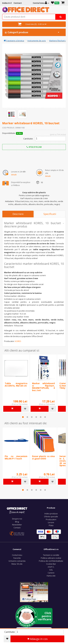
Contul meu (17, 555)
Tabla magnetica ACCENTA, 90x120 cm (16, 384)
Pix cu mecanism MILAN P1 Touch (16, 457)
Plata (51, 525)
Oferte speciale (51, 516)
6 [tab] (45, 417)
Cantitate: (28, 139)
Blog (17, 522)
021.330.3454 (19, 533)
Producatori (51, 519)
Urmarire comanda (17, 561)
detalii (14, 175)
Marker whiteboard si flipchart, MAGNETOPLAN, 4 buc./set (43, 387)
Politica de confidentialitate (51, 561)
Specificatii (50, 214)
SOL (51, 570)
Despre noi (17, 519)
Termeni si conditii (51, 555)
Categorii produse (32, 32)
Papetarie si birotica (14, 41)
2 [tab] (27, 417)
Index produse (51, 514)
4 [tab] (36, 417)
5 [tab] (41, 417)
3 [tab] (32, 417)
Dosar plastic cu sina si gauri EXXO (43, 457)
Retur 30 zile (17, 564)
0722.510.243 (34, 147)
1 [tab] (23, 417)
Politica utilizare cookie (51, 558)
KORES (18, 341)
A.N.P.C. (51, 567)
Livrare (51, 522)
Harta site (51, 576)
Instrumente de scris (37, 41)
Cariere (51, 573)
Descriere (18, 214)
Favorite (17, 558)
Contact (17, 528)
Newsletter (17, 525)
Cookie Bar (51, 564)
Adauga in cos (37, 639)
